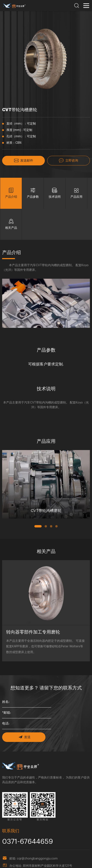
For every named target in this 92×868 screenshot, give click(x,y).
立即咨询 (69, 160)
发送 (22, 708)
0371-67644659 (19, 809)
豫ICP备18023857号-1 (49, 862)
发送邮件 (23, 160)
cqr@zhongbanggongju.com (37, 824)
